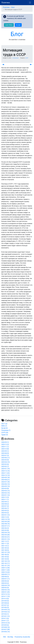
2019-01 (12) (5, 616)
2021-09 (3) (5, 548)
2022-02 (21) (5, 537)
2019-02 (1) (5, 614)
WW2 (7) (4, 426)
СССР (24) (5, 432)
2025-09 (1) (5, 451)
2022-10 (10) (5, 519)
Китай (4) (4, 428)
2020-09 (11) (5, 574)
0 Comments (15, 58)
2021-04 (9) (5, 559)
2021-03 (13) (5, 561)
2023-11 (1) (5, 499)
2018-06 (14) (5, 632)
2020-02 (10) (5, 590)
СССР (27, 58)
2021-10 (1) (5, 546)
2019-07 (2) (5, 605)
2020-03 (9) (5, 588)
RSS (5, 637)
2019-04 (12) (5, 612)
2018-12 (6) (5, 618)
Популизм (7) (6, 430)
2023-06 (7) (5, 508)
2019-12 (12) (5, 594)
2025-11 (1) (5, 447)
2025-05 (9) (5, 460)
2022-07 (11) (5, 526)
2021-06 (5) (5, 555)
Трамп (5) (5, 435)
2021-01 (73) (5, 566)
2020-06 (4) (5, 581)
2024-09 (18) (5, 477)
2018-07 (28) (5, 629)
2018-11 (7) (5, 621)
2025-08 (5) (5, 453)
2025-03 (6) (5, 464)
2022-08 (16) (5, 524)
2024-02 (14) (5, 493)
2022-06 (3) (5, 528)
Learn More (9, 25)
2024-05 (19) (5, 486)
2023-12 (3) (5, 497)
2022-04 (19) (5, 533)
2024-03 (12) (5, 491)
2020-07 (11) (5, 579)
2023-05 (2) (5, 511)
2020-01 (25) (5, 592)
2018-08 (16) (5, 627)
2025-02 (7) (5, 466)
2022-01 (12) (5, 539)
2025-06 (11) (5, 458)
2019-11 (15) (5, 596)
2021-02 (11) (5, 563)
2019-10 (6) (5, 599)
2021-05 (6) (5, 557)
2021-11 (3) (5, 544)
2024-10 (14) (5, 475)
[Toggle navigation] (30, 3)
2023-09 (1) (5, 502)
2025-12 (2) (5, 444)
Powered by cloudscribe (22, 637)
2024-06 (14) (5, 484)
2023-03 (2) (5, 513)
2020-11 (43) (5, 570)
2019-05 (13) (5, 610)
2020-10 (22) (5, 572)
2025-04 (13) (5, 462)
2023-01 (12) (5, 515)
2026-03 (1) (5, 442)
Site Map (10, 637)
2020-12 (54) (5, 568)
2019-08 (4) (5, 603)
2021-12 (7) (5, 541)
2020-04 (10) (5, 585)
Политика (6, 3)
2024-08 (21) (5, 480)
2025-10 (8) (5, 449)
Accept (18, 25)
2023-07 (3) (5, 506)
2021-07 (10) (5, 552)
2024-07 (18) (5, 482)
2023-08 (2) (5, 504)
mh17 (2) (4, 424)
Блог (13, 7)
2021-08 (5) (5, 550)
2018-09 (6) (5, 625)
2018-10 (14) (5, 623)
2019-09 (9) (5, 601)
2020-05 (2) (5, 583)
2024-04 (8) (5, 488)
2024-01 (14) (5, 495)
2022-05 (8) (5, 530)
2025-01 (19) (5, 469)
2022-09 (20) (5, 522)
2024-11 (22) (5, 473)
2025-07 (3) (5, 455)
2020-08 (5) (5, 577)
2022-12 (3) (5, 517)
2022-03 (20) (5, 535)
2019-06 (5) (5, 607)
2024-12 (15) (5, 471)
